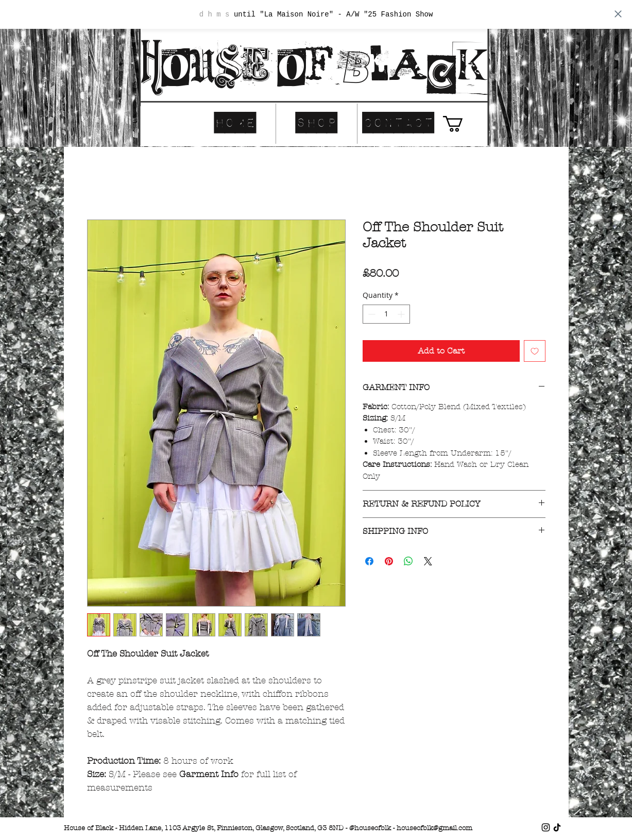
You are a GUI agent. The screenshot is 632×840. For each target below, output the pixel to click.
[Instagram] (546, 827)
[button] (462, 124)
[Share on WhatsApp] (408, 561)
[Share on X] (428, 561)
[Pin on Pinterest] (389, 561)
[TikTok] (557, 827)
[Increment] (402, 314)
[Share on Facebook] (369, 561)
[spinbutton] (386, 314)
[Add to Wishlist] (535, 351)
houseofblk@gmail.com (434, 828)
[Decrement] (371, 314)
